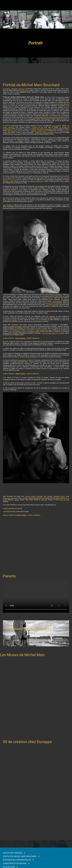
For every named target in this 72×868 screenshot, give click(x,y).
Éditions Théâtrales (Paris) (56, 496)
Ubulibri (17, 500)
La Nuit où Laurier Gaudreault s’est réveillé (48, 132)
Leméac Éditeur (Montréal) (34, 496)
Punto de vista (64, 500)
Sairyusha (44, 500)
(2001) (43, 330)
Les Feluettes (57, 126)
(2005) (53, 333)
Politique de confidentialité (17, 860)
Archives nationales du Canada (12, 508)
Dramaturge (7, 89)
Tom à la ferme (12, 131)
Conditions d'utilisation (15, 864)
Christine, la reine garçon (11, 181)
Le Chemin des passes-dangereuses (41, 129)
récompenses (22, 360)
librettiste (21, 89)
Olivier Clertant (20, 338)
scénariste (14, 89)
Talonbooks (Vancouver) (10, 498)
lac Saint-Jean (24, 90)
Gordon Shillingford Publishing (32, 498)
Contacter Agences (13, 853)
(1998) (15, 326)
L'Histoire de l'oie (37, 127)
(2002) (24, 331)
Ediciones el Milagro (59, 498)
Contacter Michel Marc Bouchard (20, 856)
